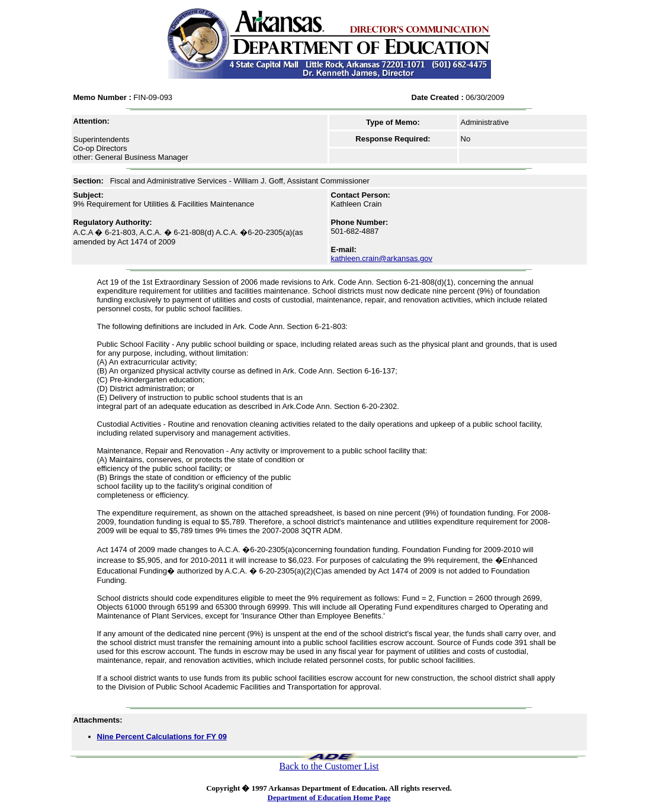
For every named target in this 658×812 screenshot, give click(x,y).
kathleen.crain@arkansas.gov (382, 258)
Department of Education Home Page (329, 797)
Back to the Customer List (329, 766)
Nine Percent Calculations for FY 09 (162, 737)
